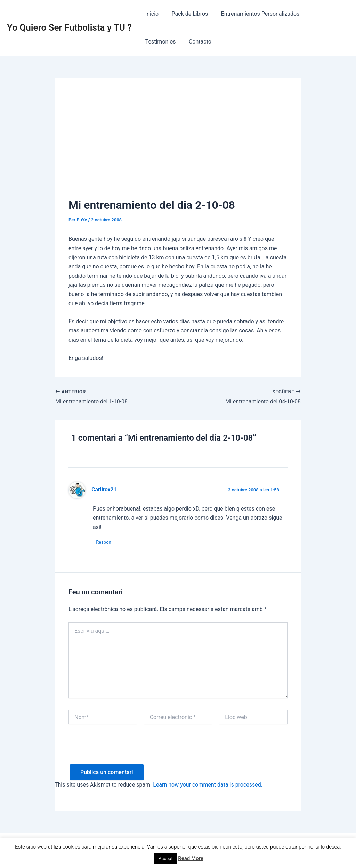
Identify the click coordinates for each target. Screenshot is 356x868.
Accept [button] (166, 858)
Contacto (156, 42)
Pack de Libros (187, 14)
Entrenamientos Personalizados (256, 14)
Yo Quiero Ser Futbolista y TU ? (69, 27)
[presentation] (121, 751)
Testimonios (321, 14)
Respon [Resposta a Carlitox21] (104, 542)
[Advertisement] (178, 144)
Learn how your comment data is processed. (208, 785)
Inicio (151, 14)
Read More (191, 858)
